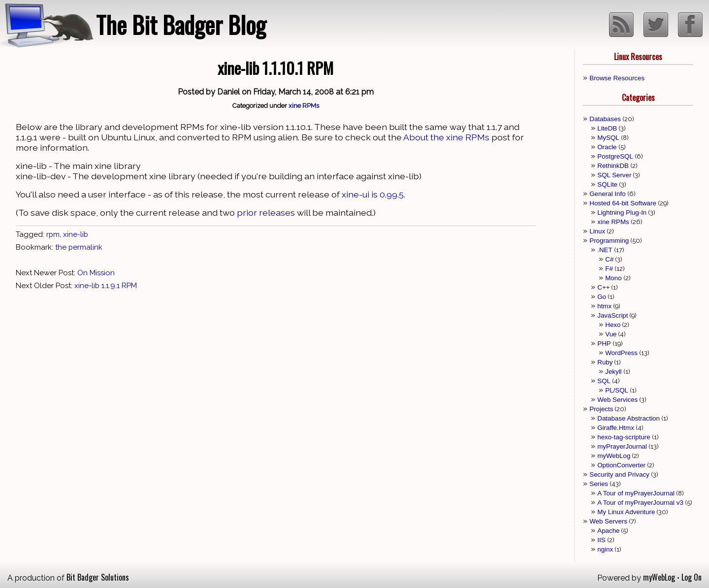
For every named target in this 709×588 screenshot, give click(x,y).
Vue (611, 334)
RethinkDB (613, 166)
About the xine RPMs (446, 137)
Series (599, 484)
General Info (607, 194)
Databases (605, 119)
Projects (601, 409)
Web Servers (608, 521)
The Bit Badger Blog (181, 24)
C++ (603, 287)
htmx (604, 306)
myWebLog (614, 456)
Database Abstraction (628, 418)
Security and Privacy (619, 474)
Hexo (613, 325)
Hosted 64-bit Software (623, 203)
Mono (613, 278)
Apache (608, 531)
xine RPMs (304, 105)
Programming (609, 241)
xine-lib (76, 234)
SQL (604, 381)
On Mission (96, 273)
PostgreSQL (615, 156)
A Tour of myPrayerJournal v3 (640, 503)
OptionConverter (621, 465)
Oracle (607, 147)
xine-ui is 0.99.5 (373, 194)
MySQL (608, 138)
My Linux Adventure (626, 512)
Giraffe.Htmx (616, 428)
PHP (604, 343)
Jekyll (613, 372)
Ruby (605, 362)
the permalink (79, 247)
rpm (53, 234)
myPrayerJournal (622, 446)
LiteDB (607, 128)
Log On (692, 577)
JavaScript (612, 315)
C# (609, 259)
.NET (605, 250)
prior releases (266, 212)
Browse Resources (617, 78)
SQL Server (614, 175)
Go (602, 297)
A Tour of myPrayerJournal (636, 493)
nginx (605, 549)
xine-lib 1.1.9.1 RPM (106, 286)
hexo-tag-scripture (624, 437)
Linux (597, 231)
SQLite (607, 184)
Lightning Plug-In (622, 212)
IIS (601, 540)
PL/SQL (617, 390)
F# (609, 269)
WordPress (621, 353)
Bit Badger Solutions (98, 577)
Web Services (617, 400)
